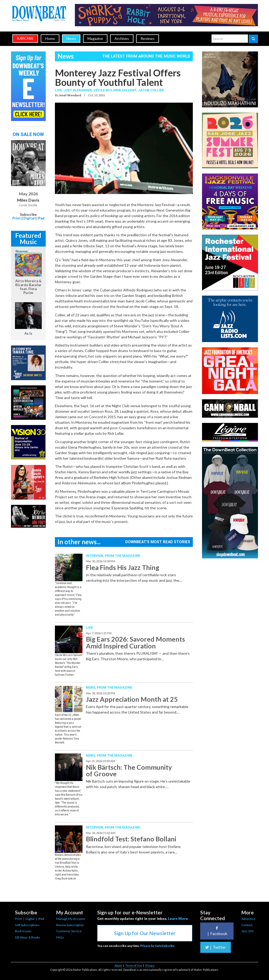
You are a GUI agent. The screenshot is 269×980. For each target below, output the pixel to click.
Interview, (95, 556)
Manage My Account (71, 919)
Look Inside (28, 205)
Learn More (178, 919)
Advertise (248, 919)
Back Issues (23, 931)
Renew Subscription (70, 925)
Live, (59, 90)
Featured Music (28, 239)
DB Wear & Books (28, 937)
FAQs (60, 937)
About (118, 966)
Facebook (217, 931)
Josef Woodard (70, 95)
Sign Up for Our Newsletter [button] (145, 933)
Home (50, 38)
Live (89, 628)
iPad (41, 218)
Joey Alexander (78, 90)
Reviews (148, 38)
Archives (122, 38)
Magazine (95, 38)
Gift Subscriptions (27, 925)
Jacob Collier (151, 90)
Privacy (150, 966)
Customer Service (69, 931)
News (71, 38)
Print (17, 218)
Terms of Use (134, 966)
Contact (247, 925)
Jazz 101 (247, 931)
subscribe (25, 38)
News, (91, 687)
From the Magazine (122, 556)
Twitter (216, 947)
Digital (29, 218)
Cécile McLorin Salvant (115, 90)
